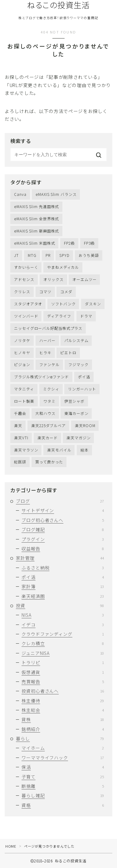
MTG (32, 255)
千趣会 (20, 413)
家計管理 (60, 558)
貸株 (63, 719)
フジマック (78, 364)
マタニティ (24, 389)
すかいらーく (26, 267)
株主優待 (63, 701)
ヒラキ (45, 352)
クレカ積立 (63, 643)
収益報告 (63, 549)
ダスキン (93, 304)
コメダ (66, 291)
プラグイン (63, 539)
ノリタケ (22, 340)
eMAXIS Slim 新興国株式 (37, 231)
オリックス (54, 279)
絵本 (85, 450)
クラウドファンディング (63, 634)
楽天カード (48, 438)
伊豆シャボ (74, 401)
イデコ (63, 625)
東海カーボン (76, 413)
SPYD (64, 255)
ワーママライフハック (63, 758)
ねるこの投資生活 (58, 5)
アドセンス (24, 279)
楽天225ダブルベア (49, 425)
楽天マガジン (78, 438)
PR (48, 255)
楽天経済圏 (63, 596)
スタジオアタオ (28, 304)
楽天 (18, 425)
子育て (63, 777)
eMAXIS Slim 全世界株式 (37, 219)
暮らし (60, 738)
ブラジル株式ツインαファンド (41, 377)
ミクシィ (51, 389)
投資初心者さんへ (63, 691)
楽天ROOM (85, 425)
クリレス (22, 291)
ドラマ (86, 316)
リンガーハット (82, 389)
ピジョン (22, 364)
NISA (63, 615)
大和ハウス (45, 413)
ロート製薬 (24, 401)
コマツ (45, 291)
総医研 (20, 462)
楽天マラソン (26, 450)
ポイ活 (84, 377)
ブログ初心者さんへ (63, 520)
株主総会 (63, 710)
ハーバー (47, 340)
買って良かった (49, 462)
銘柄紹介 (63, 729)
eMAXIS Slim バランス (56, 194)
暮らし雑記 (63, 795)
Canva (20, 194)
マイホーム (63, 748)
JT (16, 255)
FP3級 (89, 243)
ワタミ (49, 401)
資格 (63, 805)
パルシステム (76, 340)
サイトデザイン (63, 510)
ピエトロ (68, 352)
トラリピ (63, 662)
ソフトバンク (63, 304)
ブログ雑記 (63, 529)
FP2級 (69, 243)
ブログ (60, 501)
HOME (11, 846)
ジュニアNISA (63, 653)
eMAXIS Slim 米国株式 (34, 243)
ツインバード (26, 316)
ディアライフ (59, 316)
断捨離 (63, 786)
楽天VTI (21, 438)
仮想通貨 (63, 672)
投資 (60, 605)
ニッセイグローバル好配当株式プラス (48, 328)
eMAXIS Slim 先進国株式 (37, 206)
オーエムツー (84, 279)
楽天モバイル (59, 450)
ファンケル (49, 364)
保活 (63, 767)
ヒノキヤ (22, 352)
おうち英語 (89, 255)
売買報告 (63, 682)
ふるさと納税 (63, 568)
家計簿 (63, 586)
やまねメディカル (63, 267)
